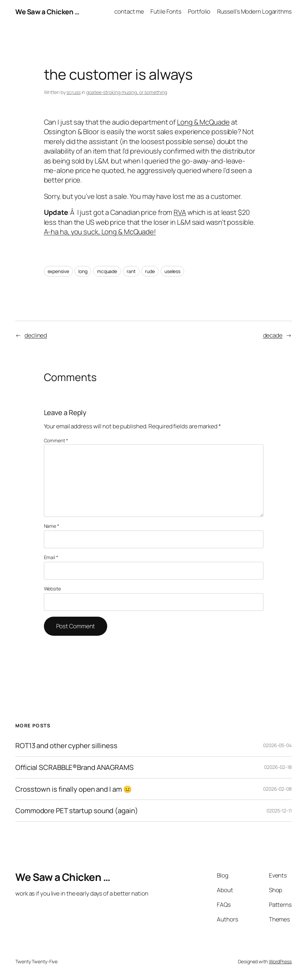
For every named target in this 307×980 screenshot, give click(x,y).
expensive (58, 271)
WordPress (280, 961)
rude (150, 271)
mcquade (107, 271)
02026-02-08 (277, 789)
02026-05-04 (277, 745)
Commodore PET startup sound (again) (77, 811)
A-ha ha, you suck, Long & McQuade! (100, 232)
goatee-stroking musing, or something (126, 92)
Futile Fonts (166, 11)
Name (52, 526)
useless (172, 271)
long (83, 271)
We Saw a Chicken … (47, 12)
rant (131, 271)
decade (273, 335)
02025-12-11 (279, 811)
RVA (180, 212)
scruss (73, 92)
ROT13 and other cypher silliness (66, 746)
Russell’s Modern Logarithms (254, 11)
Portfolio (199, 11)
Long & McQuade (203, 122)
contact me (129, 11)
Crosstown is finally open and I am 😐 (73, 789)
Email (51, 557)
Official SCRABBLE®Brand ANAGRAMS (75, 767)
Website (52, 589)
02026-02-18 (278, 767)
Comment (56, 440)
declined (36, 335)
